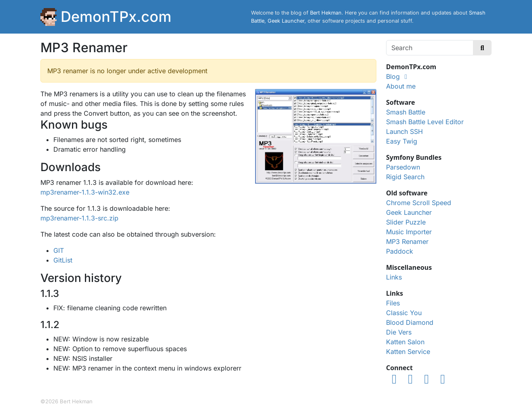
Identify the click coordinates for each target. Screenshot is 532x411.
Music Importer (409, 232)
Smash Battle (406, 112)
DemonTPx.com (116, 17)
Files (393, 303)
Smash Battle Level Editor (425, 122)
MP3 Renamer (407, 242)
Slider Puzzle (406, 222)
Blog (393, 76)
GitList (63, 260)
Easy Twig (402, 141)
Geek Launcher (286, 21)
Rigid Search (405, 177)
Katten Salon (405, 342)
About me (401, 86)
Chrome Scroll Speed (419, 203)
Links (394, 277)
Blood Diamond (410, 322)
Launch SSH (404, 131)
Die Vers (399, 332)
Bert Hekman (326, 13)
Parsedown (403, 167)
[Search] (430, 48)
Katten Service (408, 352)
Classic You (404, 313)
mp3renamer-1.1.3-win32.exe (85, 192)
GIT (59, 250)
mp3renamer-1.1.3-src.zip (79, 218)
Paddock (400, 251)
